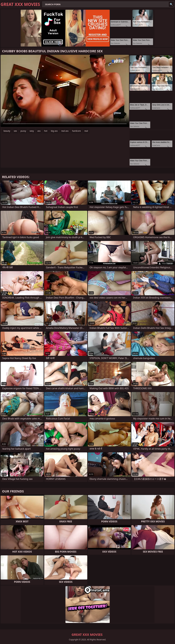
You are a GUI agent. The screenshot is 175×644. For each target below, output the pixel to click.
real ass (65, 131)
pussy (23, 131)
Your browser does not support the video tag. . (65, 91)
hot (46, 131)
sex (15, 131)
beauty (7, 131)
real (86, 131)
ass (39, 131)
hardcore (76, 131)
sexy (32, 131)
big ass (54, 131)
